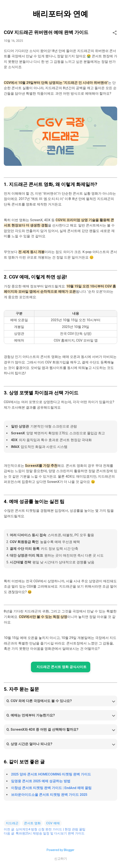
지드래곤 (12, 823)
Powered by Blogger (60, 850)
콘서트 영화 (32, 823)
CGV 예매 (53, 823)
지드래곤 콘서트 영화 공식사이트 (61, 667)
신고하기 (61, 859)
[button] (115, 33)
